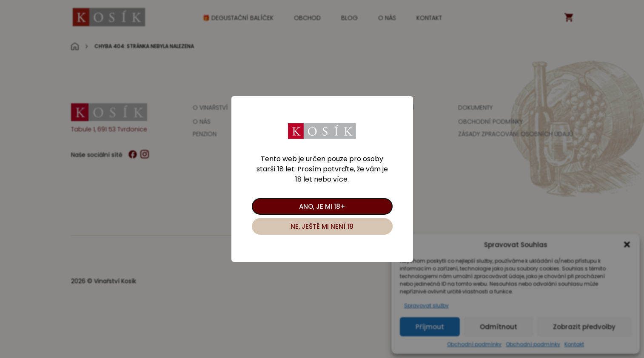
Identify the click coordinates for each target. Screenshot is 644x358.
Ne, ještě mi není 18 (322, 226)
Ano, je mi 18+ (322, 206)
